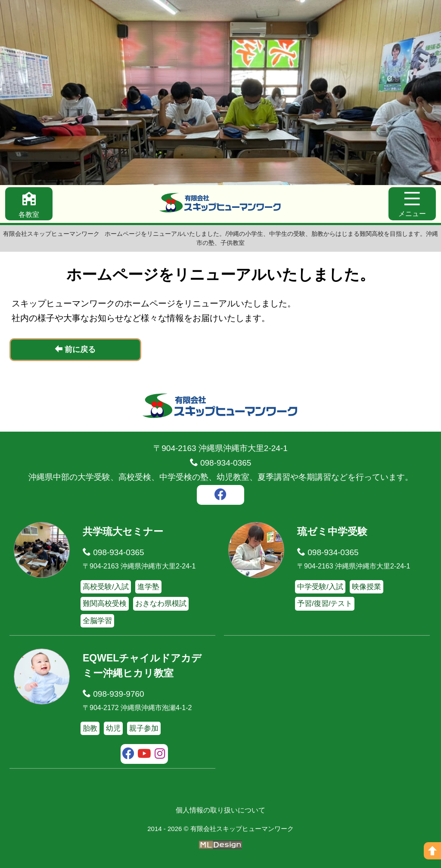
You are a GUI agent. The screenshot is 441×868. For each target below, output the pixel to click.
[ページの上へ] (432, 851)
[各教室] (29, 204)
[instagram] (160, 755)
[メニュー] (412, 204)
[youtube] (144, 755)
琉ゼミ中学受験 (332, 531)
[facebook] (220, 496)
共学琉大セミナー (123, 531)
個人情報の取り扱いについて (220, 810)
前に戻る (75, 349)
